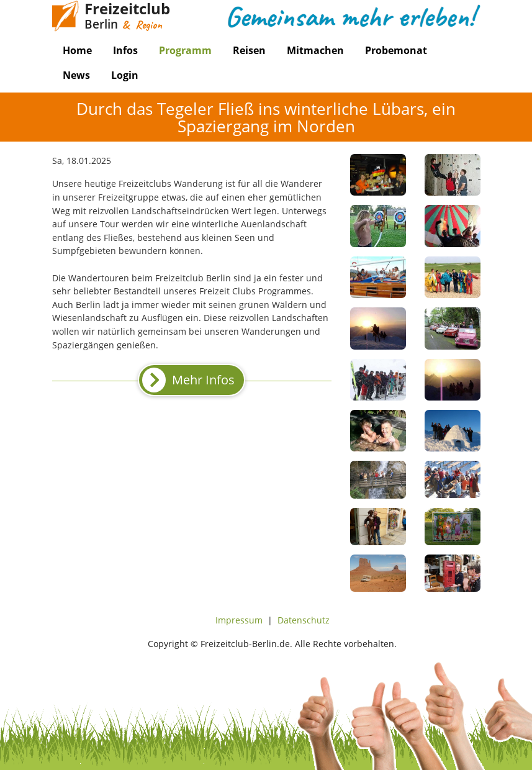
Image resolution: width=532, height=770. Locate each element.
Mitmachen (315, 50)
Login (125, 75)
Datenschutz (304, 620)
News (76, 75)
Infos (125, 50)
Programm (185, 50)
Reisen (249, 50)
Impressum (239, 620)
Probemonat (396, 50)
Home (77, 50)
